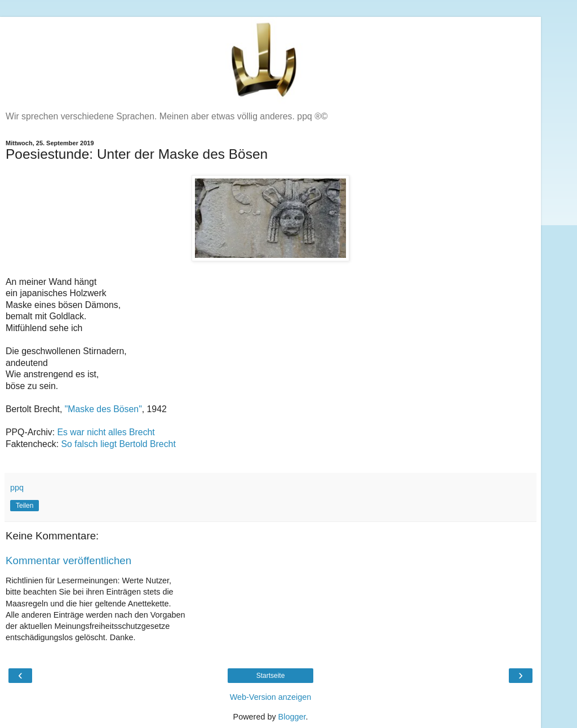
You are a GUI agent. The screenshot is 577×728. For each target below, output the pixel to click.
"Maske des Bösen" (102, 409)
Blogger (292, 717)
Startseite (271, 676)
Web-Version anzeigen (271, 697)
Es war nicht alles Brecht (106, 432)
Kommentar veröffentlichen (68, 560)
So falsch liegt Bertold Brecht (119, 444)
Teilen (25, 506)
